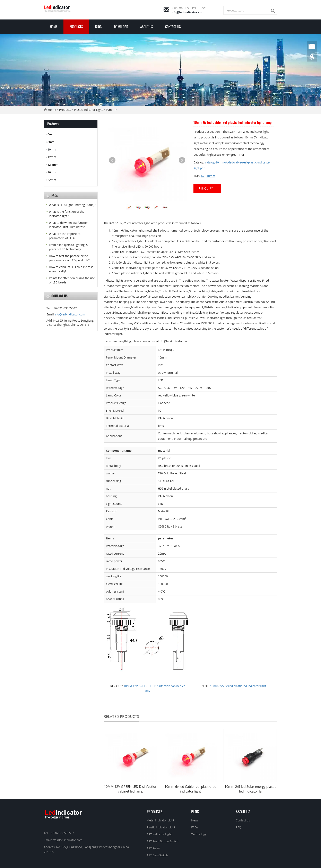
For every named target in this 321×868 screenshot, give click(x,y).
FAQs (195, 827)
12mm (52, 157)
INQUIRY (206, 188)
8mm (51, 142)
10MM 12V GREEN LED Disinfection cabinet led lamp (131, 789)
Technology (199, 834)
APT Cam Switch (157, 855)
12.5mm (53, 165)
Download (121, 27)
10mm (110, 110)
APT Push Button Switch (163, 841)
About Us (147, 27)
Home (54, 27)
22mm (52, 180)
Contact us (173, 27)
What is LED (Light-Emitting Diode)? (72, 205)
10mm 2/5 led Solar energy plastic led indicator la (250, 789)
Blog (98, 27)
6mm (51, 134)
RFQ (239, 827)
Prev (112, 160)
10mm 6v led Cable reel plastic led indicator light (190, 789)
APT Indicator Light (159, 834)
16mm (52, 172)
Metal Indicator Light (160, 820)
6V (203, 176)
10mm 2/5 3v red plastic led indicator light (238, 686)
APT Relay (153, 848)
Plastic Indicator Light (88, 110)
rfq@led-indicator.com (188, 12)
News (195, 820)
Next (182, 160)
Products (76, 27)
